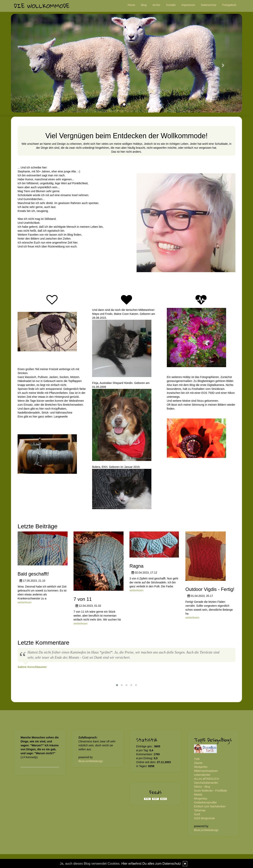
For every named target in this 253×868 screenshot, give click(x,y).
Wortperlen (201, 767)
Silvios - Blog (202, 787)
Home (131, 5)
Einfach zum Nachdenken (210, 806)
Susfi (197, 814)
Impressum (188, 5)
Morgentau (201, 798)
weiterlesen (25, 602)
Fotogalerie (229, 5)
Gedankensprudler (205, 802)
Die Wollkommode (42, 6)
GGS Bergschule (204, 818)
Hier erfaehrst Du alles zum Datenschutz (151, 864)
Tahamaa (200, 810)
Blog (144, 5)
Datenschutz (209, 5)
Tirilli (197, 759)
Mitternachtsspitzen (206, 771)
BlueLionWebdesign (91, 761)
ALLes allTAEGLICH (207, 779)
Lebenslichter (202, 775)
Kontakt (171, 5)
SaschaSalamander (206, 783)
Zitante (198, 763)
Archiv (156, 5)
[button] (28, 63)
